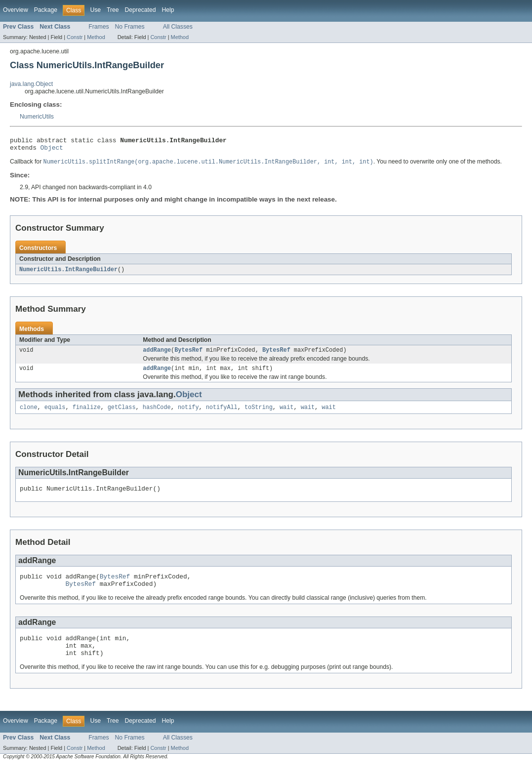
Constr (75, 37)
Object (52, 150)
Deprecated (141, 10)
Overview (16, 10)
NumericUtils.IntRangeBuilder (68, 273)
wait (286, 414)
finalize (87, 414)
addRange (157, 355)
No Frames (130, 27)
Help (168, 10)
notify (188, 414)
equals (55, 414)
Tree (113, 10)
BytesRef (188, 355)
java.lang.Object (31, 84)
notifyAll (222, 414)
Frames (99, 27)
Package (46, 10)
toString (259, 414)
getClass (122, 414)
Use (95, 10)
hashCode (157, 414)
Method (96, 37)
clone (29, 414)
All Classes (178, 27)
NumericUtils (37, 117)
